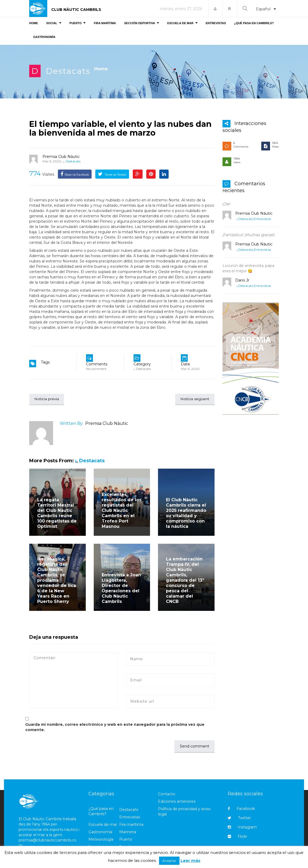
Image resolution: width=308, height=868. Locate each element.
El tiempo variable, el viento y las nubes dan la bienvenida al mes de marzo (120, 128)
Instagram (242, 827)
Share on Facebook (77, 175)
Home (101, 69)
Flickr (238, 837)
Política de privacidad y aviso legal (184, 812)
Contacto (167, 794)
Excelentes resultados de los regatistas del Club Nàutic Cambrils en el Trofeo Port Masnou (122, 511)
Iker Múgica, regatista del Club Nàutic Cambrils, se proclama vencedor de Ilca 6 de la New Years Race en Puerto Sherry (57, 580)
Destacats (68, 71)
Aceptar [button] (169, 861)
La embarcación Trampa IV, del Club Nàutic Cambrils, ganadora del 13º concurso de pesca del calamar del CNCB (185, 580)
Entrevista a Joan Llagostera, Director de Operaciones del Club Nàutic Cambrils (121, 588)
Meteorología (101, 840)
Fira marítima (131, 825)
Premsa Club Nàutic (61, 157)
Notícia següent (194, 399)
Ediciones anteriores (177, 802)
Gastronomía (100, 832)
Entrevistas (262, 219)
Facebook (241, 809)
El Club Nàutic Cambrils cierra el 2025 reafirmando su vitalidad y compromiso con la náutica (186, 513)
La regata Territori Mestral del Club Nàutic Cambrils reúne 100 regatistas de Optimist (57, 513)
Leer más (191, 860)
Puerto (126, 840)
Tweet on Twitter (115, 175)
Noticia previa (47, 399)
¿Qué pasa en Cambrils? (101, 811)
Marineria (128, 832)
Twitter (239, 818)
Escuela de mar (103, 825)
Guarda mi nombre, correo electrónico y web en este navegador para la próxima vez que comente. (115, 727)
